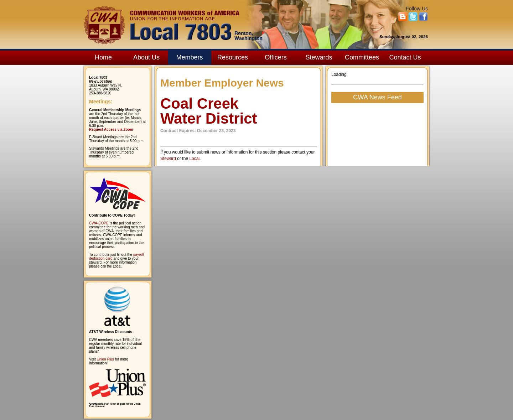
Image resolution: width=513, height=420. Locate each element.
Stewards (319, 57)
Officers (276, 57)
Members (189, 57)
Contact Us (405, 57)
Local (194, 159)
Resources (233, 57)
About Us (146, 57)
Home (103, 57)
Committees (362, 57)
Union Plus (105, 359)
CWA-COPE (99, 223)
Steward (168, 159)
